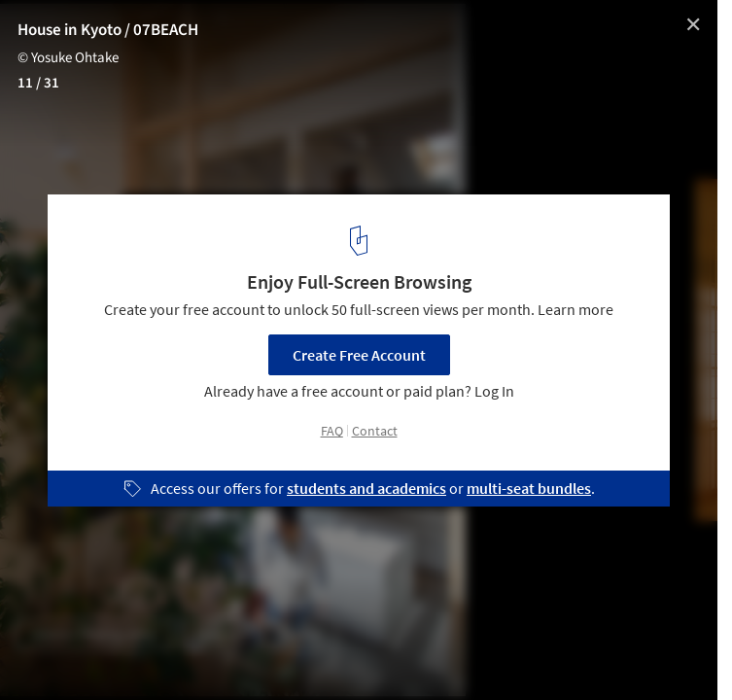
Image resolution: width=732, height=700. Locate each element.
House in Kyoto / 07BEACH (108, 30)
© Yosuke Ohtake (68, 58)
